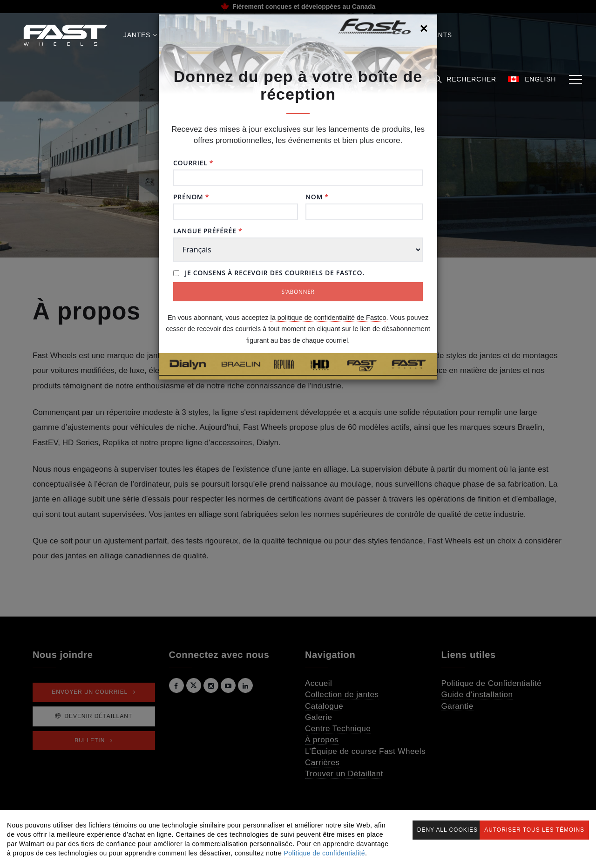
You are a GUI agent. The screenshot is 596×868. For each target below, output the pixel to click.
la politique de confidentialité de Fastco (328, 318)
